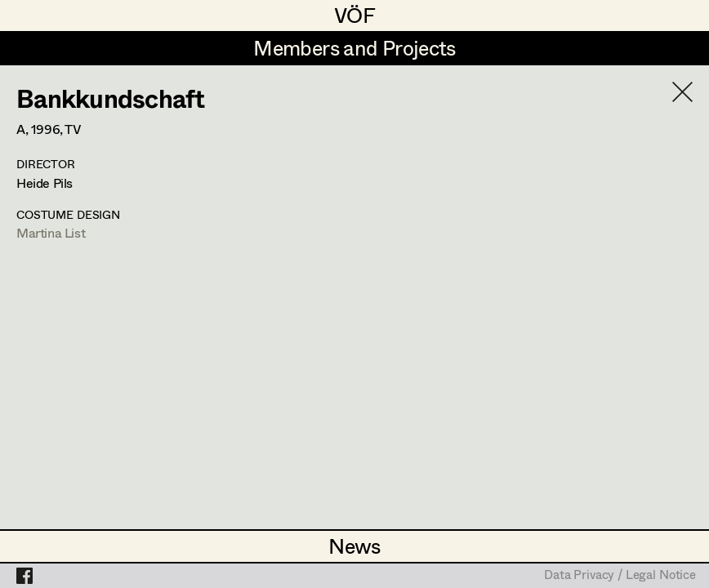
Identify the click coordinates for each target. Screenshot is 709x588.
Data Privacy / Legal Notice (620, 576)
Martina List (51, 232)
